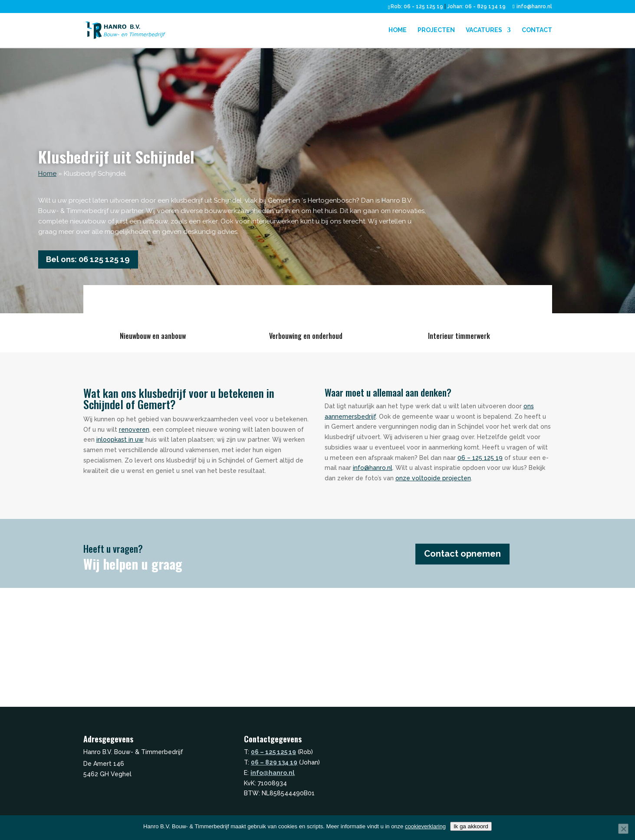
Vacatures (484, 31)
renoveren (134, 432)
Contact (537, 31)
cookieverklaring (425, 826)
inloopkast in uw (120, 442)
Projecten (436, 31)
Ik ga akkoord (471, 826)
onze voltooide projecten (433, 481)
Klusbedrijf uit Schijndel (116, 156)
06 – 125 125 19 (480, 460)
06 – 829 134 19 (274, 765)
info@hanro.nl (373, 470)
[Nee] (623, 829)
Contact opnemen (470, 556)
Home (398, 31)
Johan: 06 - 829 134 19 (476, 7)
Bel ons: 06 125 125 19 (95, 261)
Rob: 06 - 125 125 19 (417, 7)
